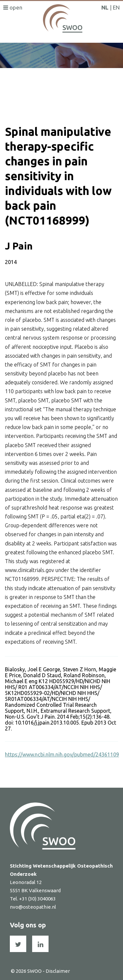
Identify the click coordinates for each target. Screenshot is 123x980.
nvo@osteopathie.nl (33, 907)
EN (116, 7)
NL (105, 7)
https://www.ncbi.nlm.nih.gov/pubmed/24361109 (62, 754)
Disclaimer (58, 971)
